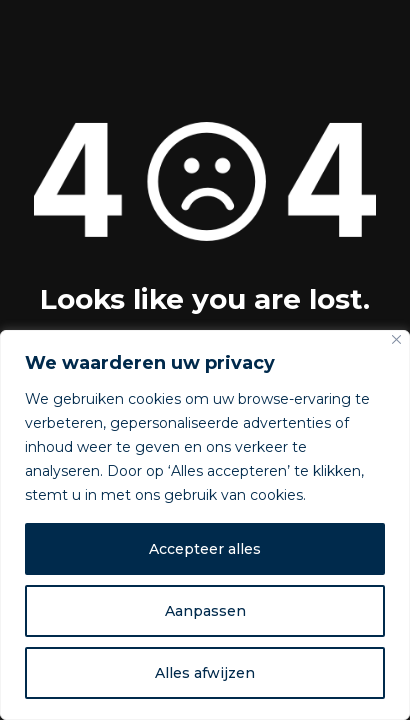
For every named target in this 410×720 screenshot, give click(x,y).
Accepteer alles (205, 549)
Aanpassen (205, 611)
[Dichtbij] (396, 339)
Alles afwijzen (205, 673)
